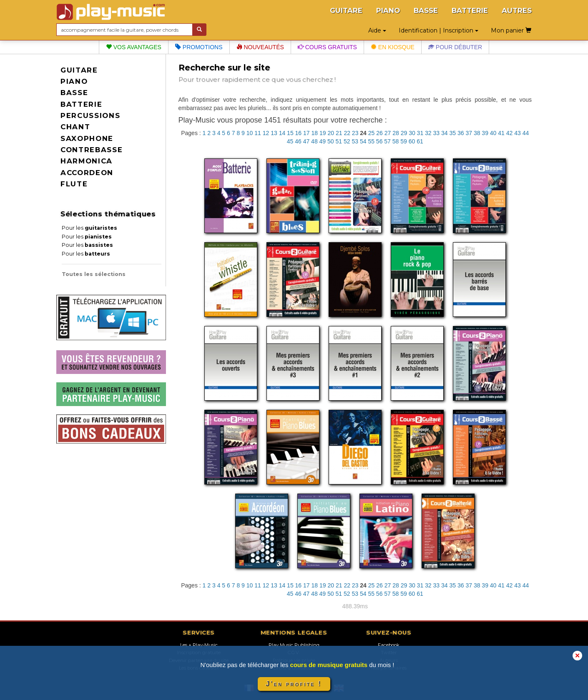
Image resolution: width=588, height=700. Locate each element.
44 (526, 133)
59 (404, 141)
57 (387, 141)
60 (412, 141)
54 (363, 141)
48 (314, 141)
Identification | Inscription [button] (438, 30)
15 (290, 133)
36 (461, 133)
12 (266, 133)
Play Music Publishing (294, 645)
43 (518, 133)
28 (396, 133)
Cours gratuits (327, 47)
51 (339, 141)
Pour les (89, 228)
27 (388, 133)
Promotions (199, 47)
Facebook (389, 645)
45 (290, 141)
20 (331, 133)
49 (323, 141)
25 (372, 133)
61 (420, 141)
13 (274, 133)
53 (355, 141)
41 (501, 133)
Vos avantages (134, 47)
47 (307, 141)
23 (355, 133)
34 (445, 133)
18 (315, 133)
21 (339, 133)
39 (485, 133)
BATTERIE (470, 10)
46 (298, 141)
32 (428, 133)
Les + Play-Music (199, 645)
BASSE (426, 10)
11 (258, 133)
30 (412, 133)
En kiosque (393, 47)
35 (452, 133)
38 (477, 133)
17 (307, 133)
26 (379, 133)
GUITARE (346, 10)
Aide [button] (377, 30)
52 (347, 141)
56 (379, 141)
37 (469, 133)
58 (396, 141)
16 (299, 133)
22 (347, 133)
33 (437, 133)
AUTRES (517, 10)
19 (323, 133)
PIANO (388, 10)
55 (371, 141)
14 (282, 133)
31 (420, 133)
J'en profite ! (294, 684)
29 (404, 133)
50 (331, 141)
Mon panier (511, 30)
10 (250, 133)
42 (510, 133)
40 (493, 133)
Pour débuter (455, 47)
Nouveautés (260, 47)
